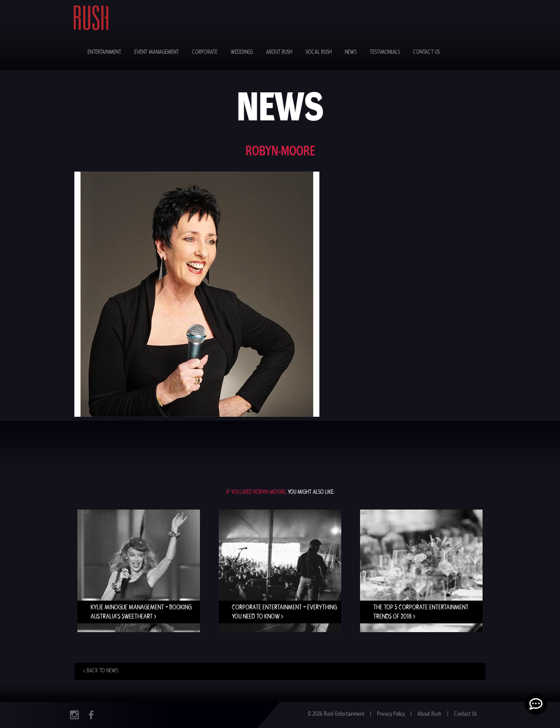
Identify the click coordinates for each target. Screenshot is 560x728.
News (351, 52)
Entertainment (104, 52)
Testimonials (385, 52)
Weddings (242, 52)
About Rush (279, 52)
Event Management (157, 52)
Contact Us (426, 52)
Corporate (205, 52)
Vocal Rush (318, 52)
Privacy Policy (391, 714)
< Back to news (101, 671)
